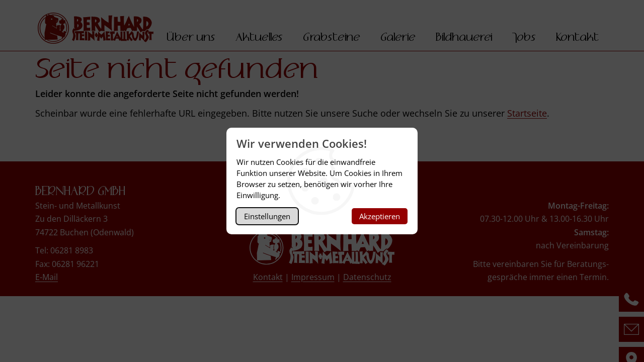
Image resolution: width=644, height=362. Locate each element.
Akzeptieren (380, 216)
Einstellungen (267, 216)
